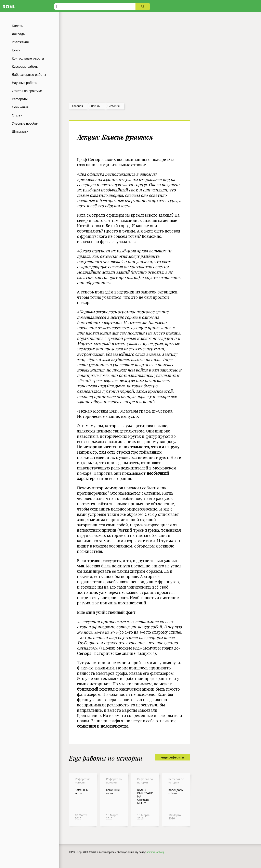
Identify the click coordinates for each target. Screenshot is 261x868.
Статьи (17, 115)
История (114, 106)
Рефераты (20, 99)
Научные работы (25, 83)
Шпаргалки (20, 132)
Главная (77, 106)
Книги (16, 50)
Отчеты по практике (27, 91)
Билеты (18, 26)
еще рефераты (173, 757)
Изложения (20, 42)
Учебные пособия (25, 123)
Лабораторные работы (29, 75)
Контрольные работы (28, 58)
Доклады (19, 34)
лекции (96, 106)
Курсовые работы (25, 67)
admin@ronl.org (155, 852)
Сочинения (20, 107)
